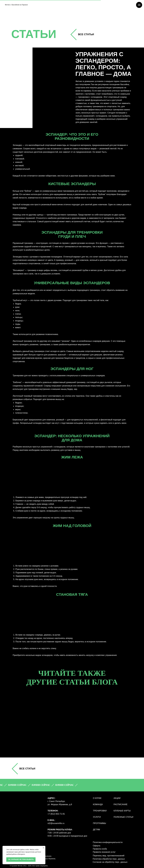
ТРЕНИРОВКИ (100, 811)
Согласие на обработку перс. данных (110, 862)
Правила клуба (100, 849)
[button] (21, 785)
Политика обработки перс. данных (109, 859)
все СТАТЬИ (86, 34)
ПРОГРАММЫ (100, 823)
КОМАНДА (98, 804)
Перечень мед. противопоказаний (109, 856)
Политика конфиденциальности (108, 842)
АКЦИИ (117, 798)
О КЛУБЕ (97, 798)
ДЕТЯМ (97, 830)
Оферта (97, 846)
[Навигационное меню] (139, 5)
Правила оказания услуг (104, 852)
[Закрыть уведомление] (43, 848)
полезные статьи (124, 817)
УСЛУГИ (97, 817)
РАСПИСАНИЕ (121, 804)
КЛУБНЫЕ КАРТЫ (122, 811)
